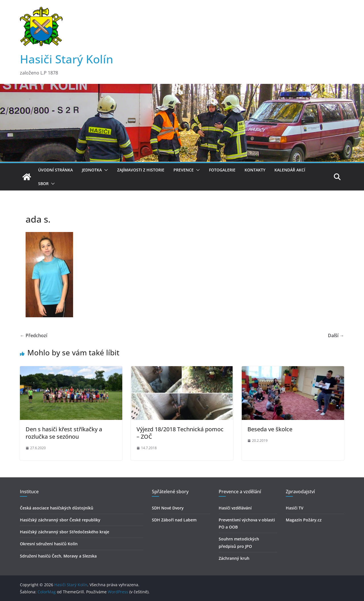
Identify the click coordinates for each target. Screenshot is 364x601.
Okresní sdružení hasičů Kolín (49, 544)
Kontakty (255, 170)
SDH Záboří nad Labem (174, 520)
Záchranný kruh (234, 558)
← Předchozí (34, 335)
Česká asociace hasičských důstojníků (57, 508)
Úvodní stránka (55, 170)
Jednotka (92, 170)
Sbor (43, 184)
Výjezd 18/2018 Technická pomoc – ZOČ (180, 433)
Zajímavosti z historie (141, 170)
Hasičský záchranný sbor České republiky (60, 520)
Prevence (184, 170)
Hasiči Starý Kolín (67, 59)
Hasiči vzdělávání (235, 508)
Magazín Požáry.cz (304, 520)
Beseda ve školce (270, 429)
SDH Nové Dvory (168, 508)
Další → (336, 335)
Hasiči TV (295, 508)
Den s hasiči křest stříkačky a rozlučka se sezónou (64, 433)
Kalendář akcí (290, 170)
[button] (105, 170)
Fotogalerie (222, 170)
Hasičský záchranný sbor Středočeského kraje (65, 532)
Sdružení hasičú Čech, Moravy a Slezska (58, 556)
